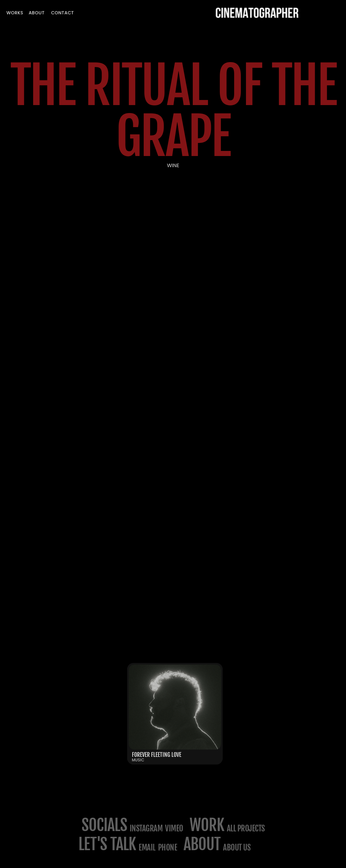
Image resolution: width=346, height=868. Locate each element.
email (147, 847)
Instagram (146, 828)
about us (237, 847)
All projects (246, 828)
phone (168, 847)
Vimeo (174, 828)
